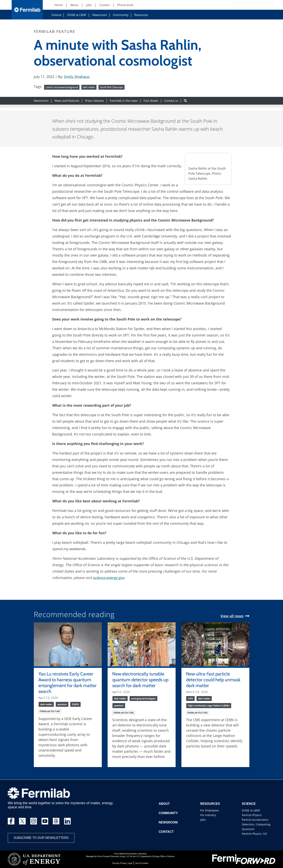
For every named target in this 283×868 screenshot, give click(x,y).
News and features (67, 101)
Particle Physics (252, 815)
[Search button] (185, 101)
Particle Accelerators (255, 820)
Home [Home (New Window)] (58, 5)
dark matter (89, 87)
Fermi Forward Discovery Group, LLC (113, 856)
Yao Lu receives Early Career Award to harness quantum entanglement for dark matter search (67, 683)
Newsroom (100, 15)
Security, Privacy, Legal (122, 863)
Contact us (171, 101)
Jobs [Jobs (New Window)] (89, 5)
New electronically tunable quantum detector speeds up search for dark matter (140, 680)
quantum (62, 704)
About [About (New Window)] (74, 5)
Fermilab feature (50, 711)
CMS (190, 698)
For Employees (210, 810)
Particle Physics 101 (255, 834)
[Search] (244, 5)
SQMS (75, 704)
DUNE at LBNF (77, 15)
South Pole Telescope (111, 87)
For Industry (208, 815)
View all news (232, 616)
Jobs (203, 820)
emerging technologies (143, 698)
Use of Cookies (142, 863)
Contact (166, 832)
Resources (141, 15)
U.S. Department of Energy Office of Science (155, 856)
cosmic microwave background (62, 87)
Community (121, 15)
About (164, 804)
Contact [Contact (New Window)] (104, 5)
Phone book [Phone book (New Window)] (125, 5)
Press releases (94, 101)
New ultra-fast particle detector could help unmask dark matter (213, 680)
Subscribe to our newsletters (41, 838)
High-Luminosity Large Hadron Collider (209, 705)
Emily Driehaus (77, 77)
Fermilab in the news (124, 101)
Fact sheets (151, 101)
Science (56, 15)
